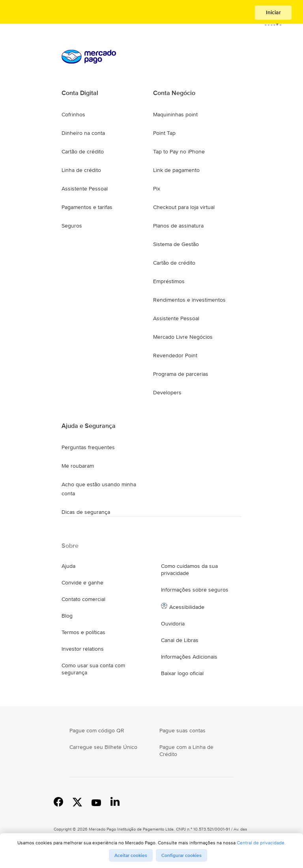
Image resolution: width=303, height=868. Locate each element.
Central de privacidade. (261, 843)
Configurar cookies (181, 855)
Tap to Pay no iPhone (179, 151)
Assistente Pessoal (85, 189)
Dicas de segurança (86, 512)
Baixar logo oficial (182, 673)
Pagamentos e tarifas (87, 207)
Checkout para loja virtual (184, 207)
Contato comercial (83, 599)
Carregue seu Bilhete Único (103, 747)
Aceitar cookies (131, 855)
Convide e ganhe (82, 582)
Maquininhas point (175, 114)
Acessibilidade (187, 607)
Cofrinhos (73, 114)
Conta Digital (80, 93)
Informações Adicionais (189, 657)
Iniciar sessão (273, 14)
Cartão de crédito (83, 151)
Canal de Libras (180, 640)
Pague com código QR (97, 730)
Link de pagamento (176, 170)
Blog (67, 616)
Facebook (58, 801)
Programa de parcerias (181, 374)
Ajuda (68, 566)
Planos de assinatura (178, 226)
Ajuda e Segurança (89, 426)
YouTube (96, 801)
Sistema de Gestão (176, 244)
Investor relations (83, 649)
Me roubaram (78, 466)
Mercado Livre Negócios (183, 337)
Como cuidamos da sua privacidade (189, 569)
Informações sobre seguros (195, 590)
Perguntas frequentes (88, 447)
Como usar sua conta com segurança (93, 669)
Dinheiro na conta (83, 133)
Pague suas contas (182, 730)
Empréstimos (169, 281)
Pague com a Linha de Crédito (186, 750)
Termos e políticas (83, 632)
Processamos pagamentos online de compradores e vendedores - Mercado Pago (41, 13)
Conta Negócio (174, 93)
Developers (167, 392)
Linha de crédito (81, 170)
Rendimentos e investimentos (189, 300)
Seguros (72, 226)
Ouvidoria (173, 623)
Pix (157, 189)
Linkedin (115, 801)
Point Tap (164, 133)
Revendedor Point (175, 355)
